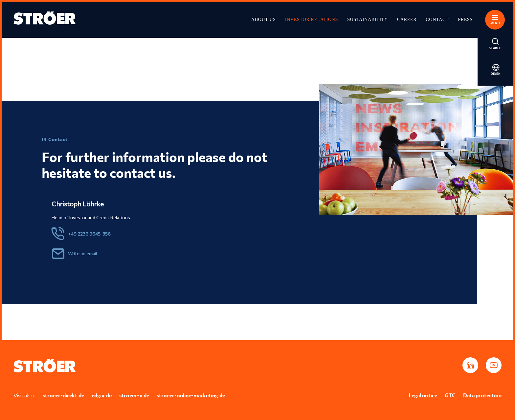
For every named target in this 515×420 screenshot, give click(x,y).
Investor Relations (312, 20)
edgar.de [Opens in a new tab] (102, 395)
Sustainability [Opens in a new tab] (368, 20)
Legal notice (423, 395)
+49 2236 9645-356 (89, 234)
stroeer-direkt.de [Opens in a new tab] (63, 395)
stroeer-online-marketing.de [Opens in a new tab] (191, 395)
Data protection (482, 395)
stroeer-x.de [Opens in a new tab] (134, 395)
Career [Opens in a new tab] (407, 20)
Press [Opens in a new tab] (465, 20)
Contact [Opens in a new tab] (437, 20)
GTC (450, 395)
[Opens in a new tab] (470, 365)
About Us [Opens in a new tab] (264, 20)
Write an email (82, 253)
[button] (496, 19)
